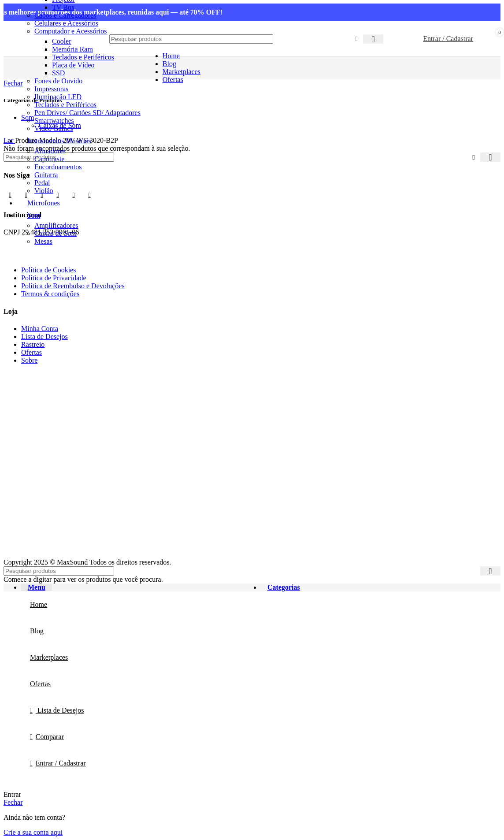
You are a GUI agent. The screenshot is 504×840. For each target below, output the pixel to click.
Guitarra (46, 175)
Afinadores (50, 151)
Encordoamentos (58, 167)
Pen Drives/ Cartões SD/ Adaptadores (87, 113)
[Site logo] (48, 58)
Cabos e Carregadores (65, 15)
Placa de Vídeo (73, 65)
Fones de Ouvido (58, 81)
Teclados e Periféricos (65, 105)
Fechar (13, 802)
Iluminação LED (58, 97)
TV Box (63, 7)
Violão (44, 191)
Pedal (42, 183)
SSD (58, 73)
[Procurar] (191, 39)
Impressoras (51, 89)
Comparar (50, 737)
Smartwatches (54, 121)
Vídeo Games (54, 128)
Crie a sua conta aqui (33, 832)
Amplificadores (56, 225)
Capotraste (49, 159)
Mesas (43, 241)
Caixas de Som (56, 233)
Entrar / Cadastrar (61, 763)
